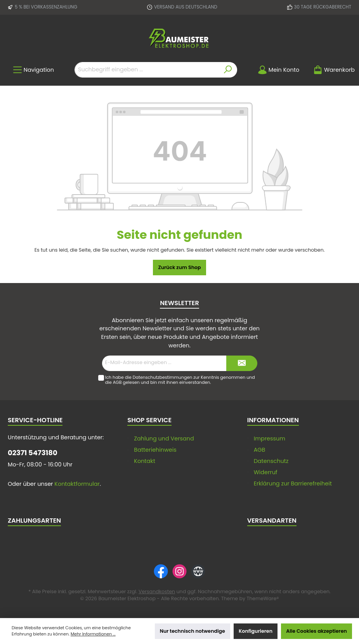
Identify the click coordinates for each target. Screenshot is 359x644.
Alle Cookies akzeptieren (317, 631)
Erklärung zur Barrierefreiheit (293, 483)
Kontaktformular (77, 484)
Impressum (270, 439)
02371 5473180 (33, 453)
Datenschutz (271, 461)
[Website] (198, 571)
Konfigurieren (256, 631)
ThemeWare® (263, 598)
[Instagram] (179, 571)
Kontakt (145, 461)
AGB (117, 382)
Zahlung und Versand (164, 439)
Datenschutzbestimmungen (163, 377)
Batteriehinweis (155, 450)
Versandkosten (157, 591)
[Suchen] (228, 70)
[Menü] (33, 70)
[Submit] (242, 363)
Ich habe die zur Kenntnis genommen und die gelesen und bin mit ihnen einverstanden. (180, 380)
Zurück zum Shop (179, 267)
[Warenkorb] (332, 70)
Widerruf (266, 472)
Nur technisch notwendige (193, 631)
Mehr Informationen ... (93, 634)
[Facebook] (161, 571)
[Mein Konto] (278, 70)
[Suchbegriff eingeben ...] (147, 70)
